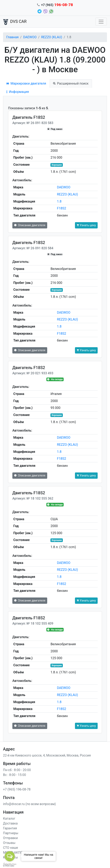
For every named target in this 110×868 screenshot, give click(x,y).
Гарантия (10, 828)
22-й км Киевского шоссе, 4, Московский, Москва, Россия (47, 755)
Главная (12, 37)
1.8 (59, 201)
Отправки (10, 838)
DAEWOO (30, 37)
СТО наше (11, 848)
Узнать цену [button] (86, 225)
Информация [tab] (18, 92)
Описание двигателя (30, 225)
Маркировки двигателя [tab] (26, 83)
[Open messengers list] (10, 856)
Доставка (10, 823)
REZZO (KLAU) (52, 37)
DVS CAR (15, 22)
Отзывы (9, 843)
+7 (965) (57, 5)
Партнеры (11, 833)
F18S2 (61, 208)
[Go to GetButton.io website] (10, 864)
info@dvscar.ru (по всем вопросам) (29, 804)
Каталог (9, 819)
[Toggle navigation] (101, 22)
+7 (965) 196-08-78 (17, 789)
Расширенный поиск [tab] (71, 83)
